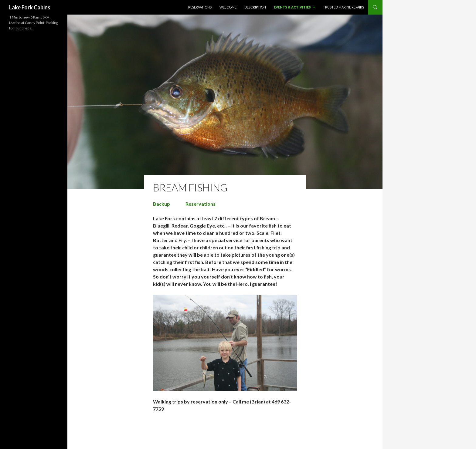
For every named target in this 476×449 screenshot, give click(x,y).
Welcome (228, 7)
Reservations (200, 7)
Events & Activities (292, 7)
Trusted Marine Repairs (343, 7)
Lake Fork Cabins (30, 7)
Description (255, 7)
